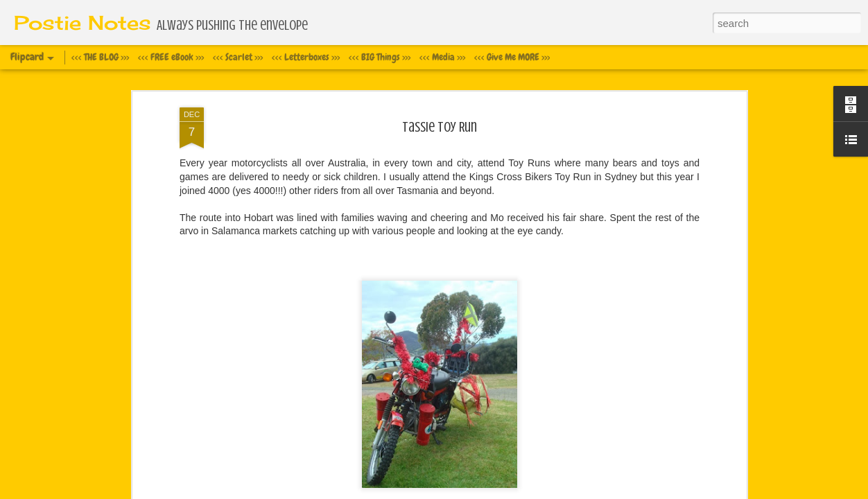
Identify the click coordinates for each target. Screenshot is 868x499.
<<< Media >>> (442, 57)
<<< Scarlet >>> (238, 57)
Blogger (502, 491)
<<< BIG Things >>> (380, 57)
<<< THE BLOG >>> (100, 57)
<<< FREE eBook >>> (171, 57)
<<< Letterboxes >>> (306, 57)
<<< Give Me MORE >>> (512, 57)
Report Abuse (542, 491)
